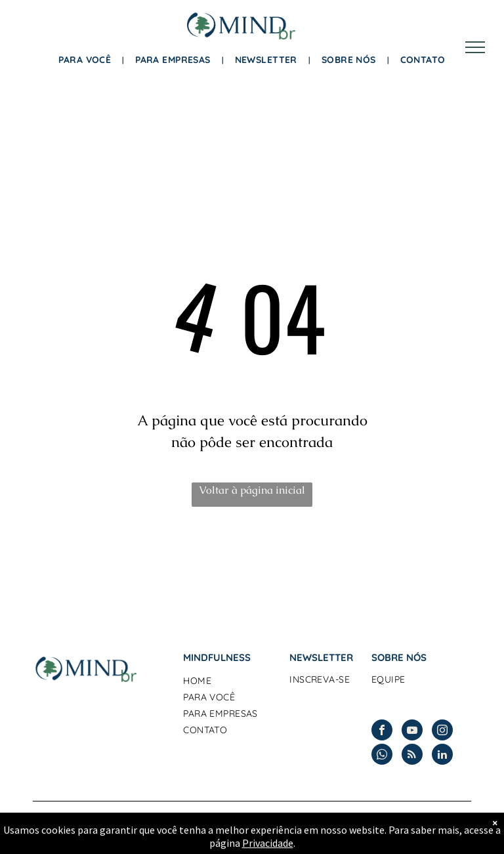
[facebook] (382, 732)
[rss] (412, 756)
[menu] (475, 47)
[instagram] (442, 732)
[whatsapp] (382, 756)
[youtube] (412, 732)
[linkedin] (442, 756)
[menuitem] (87, 60)
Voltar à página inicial (252, 490)
